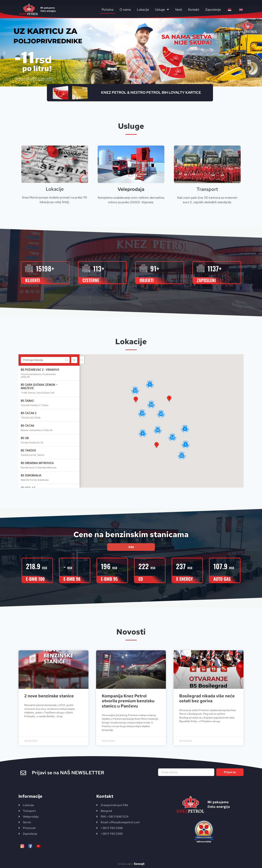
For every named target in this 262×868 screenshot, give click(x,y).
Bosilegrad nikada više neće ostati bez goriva (207, 698)
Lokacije (143, 10)
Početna (108, 10)
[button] (4, 53)
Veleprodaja (131, 189)
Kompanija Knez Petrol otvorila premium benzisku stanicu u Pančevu (128, 701)
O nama (125, 10)
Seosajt (139, 864)
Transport (207, 189)
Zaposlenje (213, 10)
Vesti (179, 10)
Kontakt (194, 10)
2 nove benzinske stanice (49, 696)
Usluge (162, 9)
